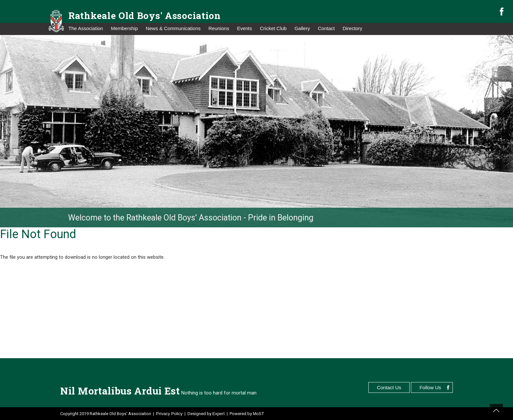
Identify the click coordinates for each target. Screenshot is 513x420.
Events (244, 28)
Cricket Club (273, 28)
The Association (86, 28)
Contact (326, 28)
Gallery (302, 28)
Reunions (219, 28)
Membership (124, 28)
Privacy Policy (169, 414)
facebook (502, 11)
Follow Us (430, 387)
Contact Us (389, 387)
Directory (352, 28)
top (496, 411)
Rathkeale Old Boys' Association (145, 16)
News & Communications (173, 28)
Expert (219, 414)
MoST (259, 414)
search (490, 12)
